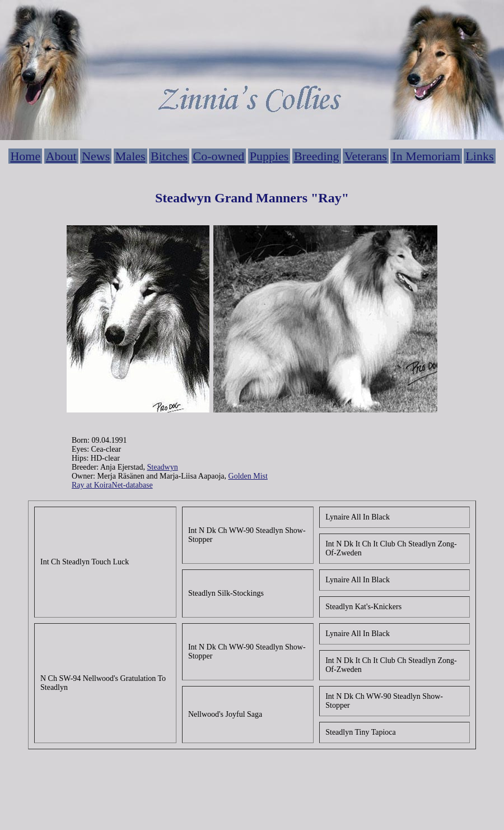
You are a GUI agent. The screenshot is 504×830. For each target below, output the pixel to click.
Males (130, 156)
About (61, 156)
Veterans (366, 156)
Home (25, 156)
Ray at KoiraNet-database (112, 485)
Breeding (317, 156)
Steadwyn (163, 467)
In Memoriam (426, 156)
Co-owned (219, 156)
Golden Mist (248, 476)
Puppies (269, 156)
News (96, 156)
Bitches (169, 156)
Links (479, 156)
